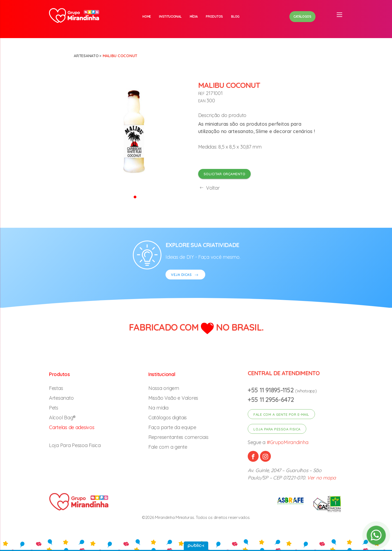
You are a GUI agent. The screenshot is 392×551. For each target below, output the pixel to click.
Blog (235, 16)
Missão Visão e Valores (173, 398)
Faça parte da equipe (172, 427)
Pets (54, 408)
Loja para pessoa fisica (277, 429)
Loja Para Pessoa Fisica (75, 445)
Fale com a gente (168, 447)
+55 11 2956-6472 (271, 400)
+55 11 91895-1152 (271, 390)
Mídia (194, 16)
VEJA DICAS (185, 275)
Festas (56, 388)
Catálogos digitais (168, 418)
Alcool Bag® (62, 418)
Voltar (209, 188)
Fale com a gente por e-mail (281, 414)
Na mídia (158, 408)
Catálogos (302, 16)
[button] (135, 197)
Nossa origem (164, 388)
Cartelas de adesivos (72, 427)
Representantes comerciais (178, 437)
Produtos (214, 16)
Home (147, 16)
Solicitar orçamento (225, 174)
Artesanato (86, 56)
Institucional (170, 16)
